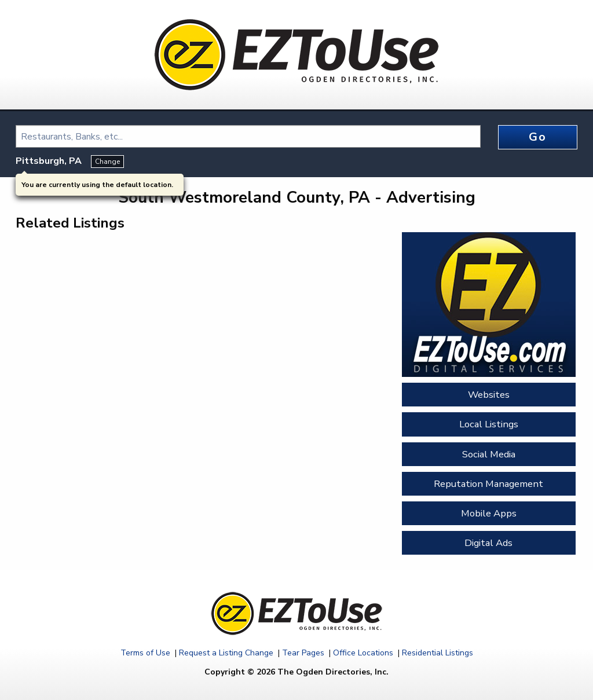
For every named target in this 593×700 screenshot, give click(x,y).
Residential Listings (438, 653)
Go (537, 137)
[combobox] (248, 136)
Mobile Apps (489, 513)
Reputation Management (488, 484)
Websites (489, 395)
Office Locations (363, 653)
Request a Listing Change (226, 653)
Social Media (489, 454)
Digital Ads (488, 543)
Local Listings (489, 424)
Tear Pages (303, 653)
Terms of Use (145, 653)
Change (107, 162)
